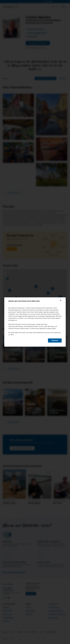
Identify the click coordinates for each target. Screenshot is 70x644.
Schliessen (55, 340)
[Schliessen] (61, 300)
